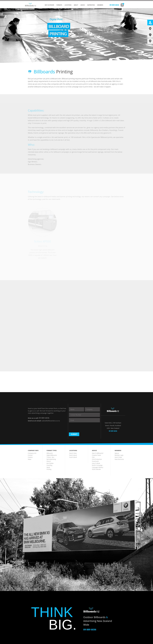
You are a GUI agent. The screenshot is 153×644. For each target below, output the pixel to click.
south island (73, 457)
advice (83, 5)
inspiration (91, 5)
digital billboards (52, 455)
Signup (117, 453)
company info (32, 453)
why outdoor (49, 5)
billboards (50, 453)
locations (68, 5)
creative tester (97, 455)
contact (30, 455)
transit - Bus (50, 457)
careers (30, 457)
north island (73, 455)
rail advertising (51, 459)
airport (49, 461)
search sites (73, 453)
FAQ (93, 457)
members (100, 5)
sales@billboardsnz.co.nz (51, 421)
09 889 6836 (44, 418)
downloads (95, 461)
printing (49, 469)
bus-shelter (50, 463)
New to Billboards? (98, 453)
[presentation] (85, 427)
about (76, 5)
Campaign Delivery (98, 467)
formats (59, 5)
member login (119, 455)
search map (118, 457)
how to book (96, 463)
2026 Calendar (96, 469)
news (30, 459)
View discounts (119, 459)
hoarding (49, 465)
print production (97, 459)
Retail (48, 467)
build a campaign (97, 465)
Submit (74, 434)
